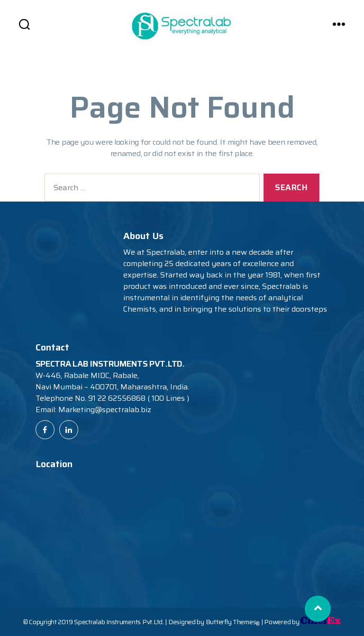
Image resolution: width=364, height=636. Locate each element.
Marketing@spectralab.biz (105, 410)
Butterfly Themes (233, 622)
